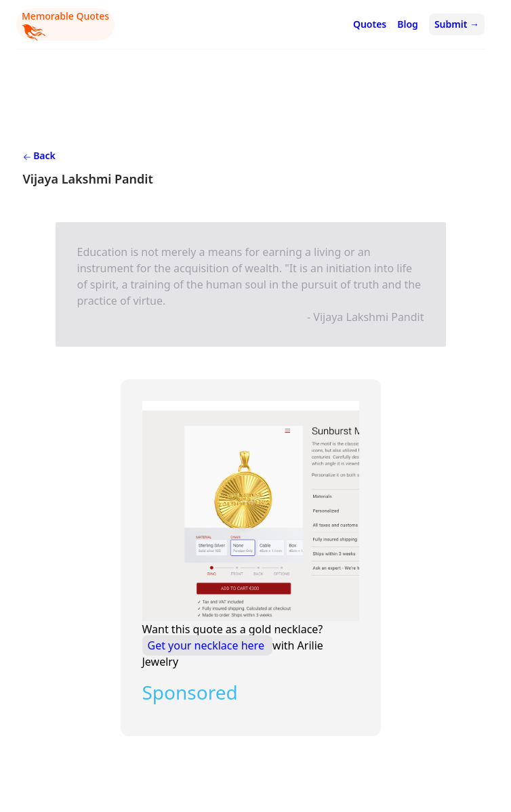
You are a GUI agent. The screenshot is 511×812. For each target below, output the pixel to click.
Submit (457, 24)
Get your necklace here (208, 645)
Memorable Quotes (65, 25)
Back (39, 155)
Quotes (370, 24)
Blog (408, 24)
